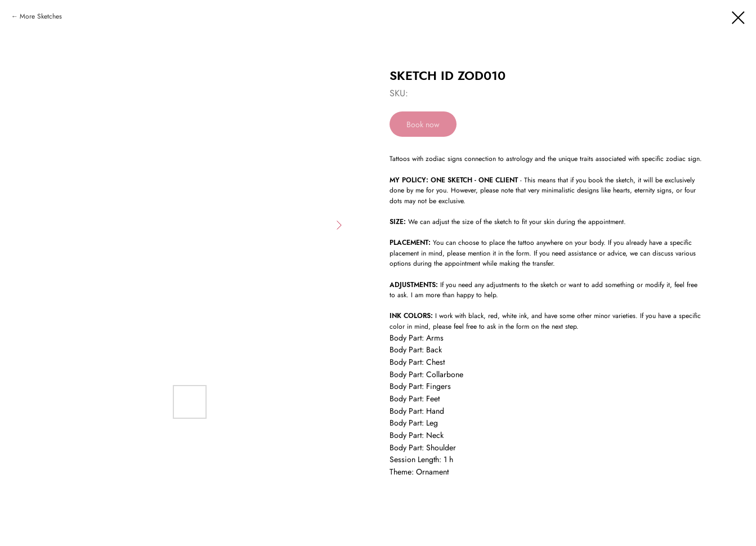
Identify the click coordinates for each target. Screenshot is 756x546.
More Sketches (41, 16)
